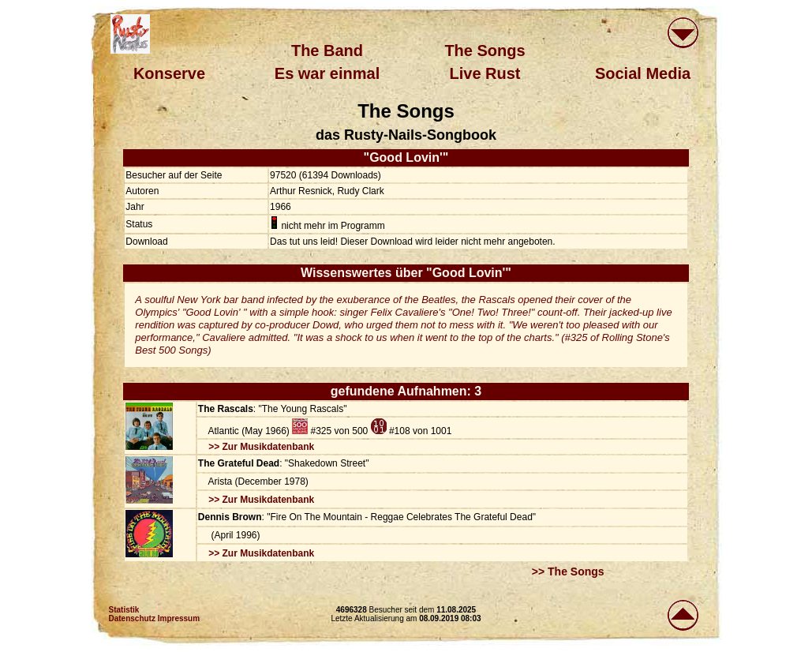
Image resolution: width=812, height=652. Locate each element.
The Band (327, 51)
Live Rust (485, 73)
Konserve (169, 73)
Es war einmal (327, 73)
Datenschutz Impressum (155, 618)
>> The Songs (568, 571)
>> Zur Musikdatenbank (261, 447)
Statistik (124, 610)
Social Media (643, 73)
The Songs (485, 51)
